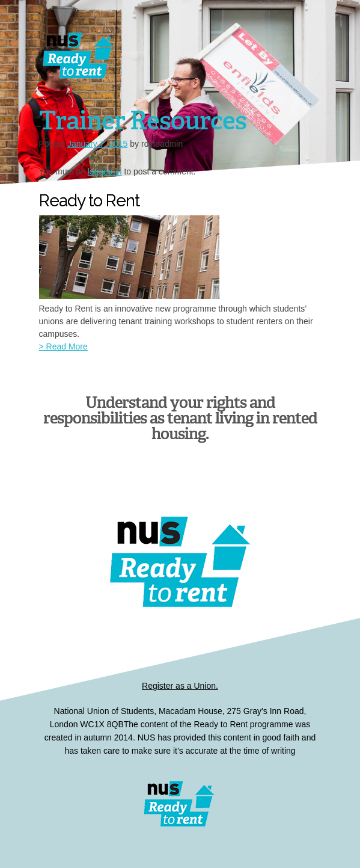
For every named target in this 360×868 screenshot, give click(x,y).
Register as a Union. (180, 686)
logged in (105, 171)
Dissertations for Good (155, 60)
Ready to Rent (180, 803)
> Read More (63, 346)
